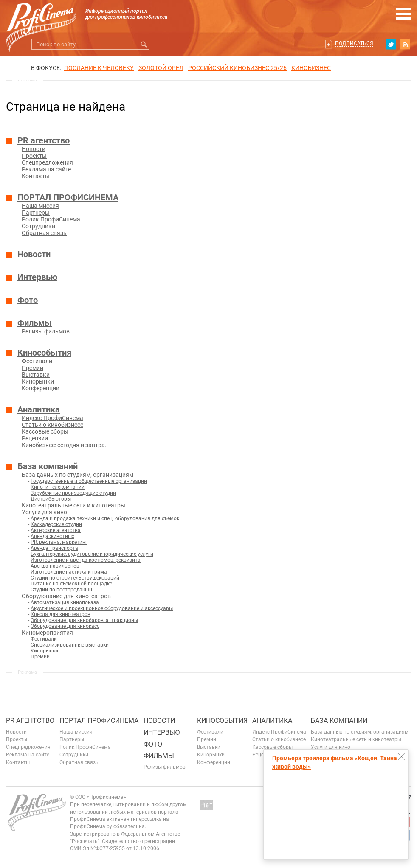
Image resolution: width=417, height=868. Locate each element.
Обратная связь (44, 233)
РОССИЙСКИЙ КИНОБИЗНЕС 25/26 (237, 68)
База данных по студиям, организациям (360, 732)
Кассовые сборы (45, 431)
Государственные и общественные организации (89, 481)
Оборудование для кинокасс (65, 626)
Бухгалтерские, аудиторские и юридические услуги (92, 554)
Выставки (36, 375)
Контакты (36, 176)
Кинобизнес (311, 68)
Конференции (41, 388)
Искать (144, 44)
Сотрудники (38, 226)
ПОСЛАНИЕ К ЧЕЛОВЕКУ (99, 68)
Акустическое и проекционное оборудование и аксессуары (102, 608)
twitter (391, 44)
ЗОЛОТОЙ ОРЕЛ (161, 68)
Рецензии (35, 438)
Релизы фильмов (46, 331)
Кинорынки (38, 381)
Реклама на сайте (46, 169)
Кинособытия (44, 353)
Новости (34, 149)
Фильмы (35, 323)
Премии (32, 368)
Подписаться (354, 43)
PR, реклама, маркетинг (59, 542)
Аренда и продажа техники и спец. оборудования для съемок (105, 518)
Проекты (34, 156)
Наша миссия (40, 206)
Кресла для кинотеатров (61, 614)
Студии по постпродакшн (61, 590)
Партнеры (36, 213)
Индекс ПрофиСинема (52, 418)
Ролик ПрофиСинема (51, 219)
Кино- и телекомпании (58, 487)
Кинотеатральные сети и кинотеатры (73, 505)
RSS (406, 44)
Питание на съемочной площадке (71, 584)
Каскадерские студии (56, 524)
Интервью (37, 277)
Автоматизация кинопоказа (65, 602)
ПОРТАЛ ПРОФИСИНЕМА (68, 197)
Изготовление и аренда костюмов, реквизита (86, 560)
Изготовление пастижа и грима (69, 572)
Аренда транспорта (54, 548)
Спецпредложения (47, 162)
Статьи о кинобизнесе (52, 425)
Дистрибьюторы (51, 499)
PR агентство (44, 140)
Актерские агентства (56, 530)
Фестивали (37, 361)
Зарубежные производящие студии (73, 493)
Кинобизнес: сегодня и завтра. (64, 445)
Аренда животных (52, 536)
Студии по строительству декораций (75, 578)
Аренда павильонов (55, 566)
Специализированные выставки (70, 645)
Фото (28, 300)
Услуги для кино (331, 747)
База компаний (48, 466)
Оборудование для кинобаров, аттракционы (84, 620)
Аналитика (39, 409)
